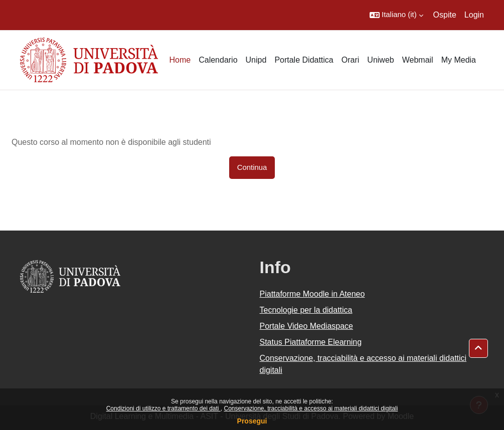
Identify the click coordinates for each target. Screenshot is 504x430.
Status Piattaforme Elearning (311, 342)
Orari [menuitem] (351, 60)
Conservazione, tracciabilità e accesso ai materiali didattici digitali (311, 408)
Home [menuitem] (180, 60)
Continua (252, 167)
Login (474, 15)
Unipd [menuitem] (256, 60)
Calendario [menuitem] (218, 60)
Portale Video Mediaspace (307, 326)
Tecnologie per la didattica (306, 310)
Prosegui (252, 421)
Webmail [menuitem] (418, 60)
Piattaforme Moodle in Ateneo (312, 294)
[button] (396, 15)
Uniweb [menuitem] (380, 60)
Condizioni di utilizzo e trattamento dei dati (163, 408)
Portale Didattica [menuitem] (304, 60)
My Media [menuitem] (459, 60)
